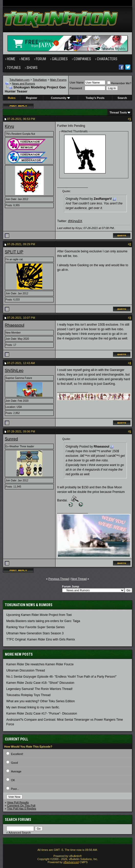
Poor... (15, 789)
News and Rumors (23, 84)
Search (122, 98)
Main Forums (58, 80)
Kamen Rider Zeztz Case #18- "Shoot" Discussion (40, 683)
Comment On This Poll (21, 805)
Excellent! (17, 754)
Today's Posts (95, 98)
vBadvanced (71, 862)
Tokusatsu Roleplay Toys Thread (29, 695)
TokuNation (40, 80)
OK (13, 780)
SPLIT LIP (14, 252)
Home (11, 59)
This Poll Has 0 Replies (22, 809)
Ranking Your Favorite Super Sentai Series (36, 627)
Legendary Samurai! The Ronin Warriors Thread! (40, 689)
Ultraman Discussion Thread (26, 670)
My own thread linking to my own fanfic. (33, 707)
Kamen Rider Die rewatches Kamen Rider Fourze (40, 664)
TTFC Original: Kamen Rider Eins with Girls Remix (41, 639)
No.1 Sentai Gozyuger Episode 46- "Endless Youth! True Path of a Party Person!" (61, 677)
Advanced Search (20, 833)
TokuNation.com (20, 80)
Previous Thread (59, 579)
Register (32, 98)
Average (16, 771)
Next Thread (79, 579)
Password (76, 88)
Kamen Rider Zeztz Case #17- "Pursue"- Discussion (42, 714)
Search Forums (18, 820)
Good (14, 763)
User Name (77, 82)
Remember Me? (119, 83)
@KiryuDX (75, 221)
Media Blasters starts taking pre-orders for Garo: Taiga (43, 621)
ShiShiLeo (14, 371)
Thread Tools (118, 112)
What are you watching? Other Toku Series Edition (41, 701)
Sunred (12, 439)
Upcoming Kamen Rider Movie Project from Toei (39, 615)
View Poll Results (18, 802)
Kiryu (9, 126)
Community (60, 98)
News (26, 59)
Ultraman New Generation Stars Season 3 (35, 633)
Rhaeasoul (15, 325)
